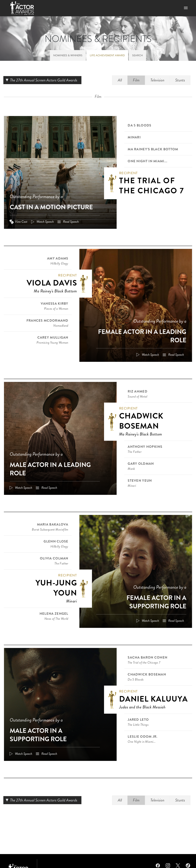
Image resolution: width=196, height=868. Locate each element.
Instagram (168, 865)
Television (157, 80)
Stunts (180, 80)
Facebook (158, 865)
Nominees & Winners (68, 55)
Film (136, 80)
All (120, 80)
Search (137, 55)
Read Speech (71, 222)
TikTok (188, 865)
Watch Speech (45, 222)
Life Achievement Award (107, 55)
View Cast (21, 222)
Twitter (178, 865)
